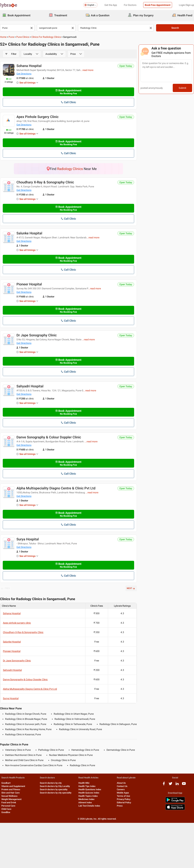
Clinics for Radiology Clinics (46, 37)
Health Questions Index (90, 789)
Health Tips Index (87, 786)
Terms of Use (123, 796)
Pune (11, 37)
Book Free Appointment (158, 5)
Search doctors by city (51, 783)
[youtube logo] (184, 785)
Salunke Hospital (29, 233)
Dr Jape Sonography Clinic (37, 335)
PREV (6, 588)
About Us (121, 783)
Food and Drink (9, 802)
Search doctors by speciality (54, 789)
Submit (183, 88)
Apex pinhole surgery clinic (37, 117)
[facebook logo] (164, 785)
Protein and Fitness (11, 789)
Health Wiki (84, 783)
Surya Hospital (28, 539)
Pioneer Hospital (29, 284)
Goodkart (6, 783)
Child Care (6, 809)
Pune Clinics (23, 37)
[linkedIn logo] (177, 785)
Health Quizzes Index (89, 793)
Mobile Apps (123, 793)
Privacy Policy (124, 799)
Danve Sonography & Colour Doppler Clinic (49, 437)
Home (3, 37)
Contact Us (122, 786)
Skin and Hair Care (10, 793)
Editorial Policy (124, 802)
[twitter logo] (171, 785)
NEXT (131, 588)
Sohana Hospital (29, 66)
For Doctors (130, 5)
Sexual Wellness (9, 796)
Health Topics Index (88, 796)
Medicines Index (86, 799)
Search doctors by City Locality (55, 786)
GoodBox (6, 812)
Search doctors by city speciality (56, 793)
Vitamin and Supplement (13, 786)
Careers (121, 789)
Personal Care (8, 806)
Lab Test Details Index (89, 806)
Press (120, 806)
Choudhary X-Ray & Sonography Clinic (45, 182)
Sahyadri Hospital (30, 386)
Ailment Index (85, 802)
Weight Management (11, 799)
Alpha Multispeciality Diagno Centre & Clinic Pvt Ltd (56, 488)
